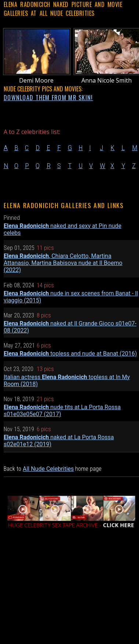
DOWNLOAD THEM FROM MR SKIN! (48, 98)
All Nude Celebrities (48, 469)
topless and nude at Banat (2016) (70, 354)
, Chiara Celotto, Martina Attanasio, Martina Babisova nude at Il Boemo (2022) (63, 263)
